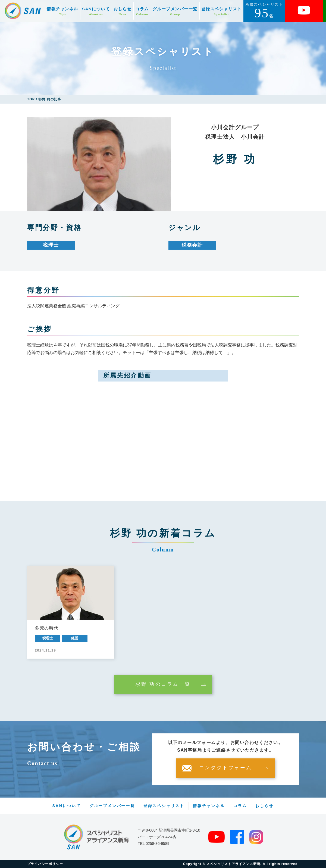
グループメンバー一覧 (175, 11)
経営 (75, 638)
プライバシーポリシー (45, 864)
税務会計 (192, 245)
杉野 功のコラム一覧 (163, 684)
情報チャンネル (62, 11)
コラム (142, 11)
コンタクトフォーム (225, 768)
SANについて (96, 11)
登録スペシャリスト (222, 11)
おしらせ (123, 11)
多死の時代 (47, 628)
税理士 (51, 245)
